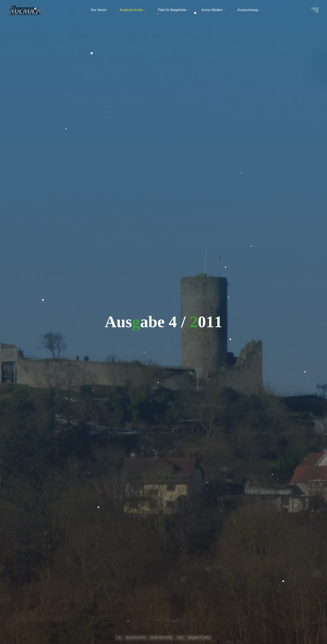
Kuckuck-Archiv (136, 637)
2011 (180, 637)
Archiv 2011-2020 (161, 637)
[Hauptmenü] (315, 10)
